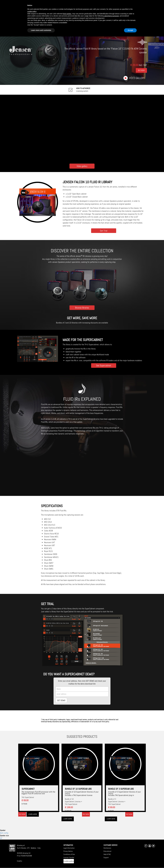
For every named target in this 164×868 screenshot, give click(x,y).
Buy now (22, 814)
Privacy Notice (68, 851)
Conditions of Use (69, 854)
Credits (19, 861)
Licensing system (83, 90)
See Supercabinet (104, 365)
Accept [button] (130, 30)
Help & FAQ (107, 854)
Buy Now (141, 70)
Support (106, 857)
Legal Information (69, 848)
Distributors (107, 848)
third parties (67, 14)
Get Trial (104, 231)
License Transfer (69, 857)
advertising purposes (112, 16)
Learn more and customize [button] (41, 30)
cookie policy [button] (32, 11)
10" (1, 838)
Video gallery (137, 78)
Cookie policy (69, 861)
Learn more (33, 814)
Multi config (4, 833)
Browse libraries (82, 308)
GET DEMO (61, 700)
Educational (107, 851)
